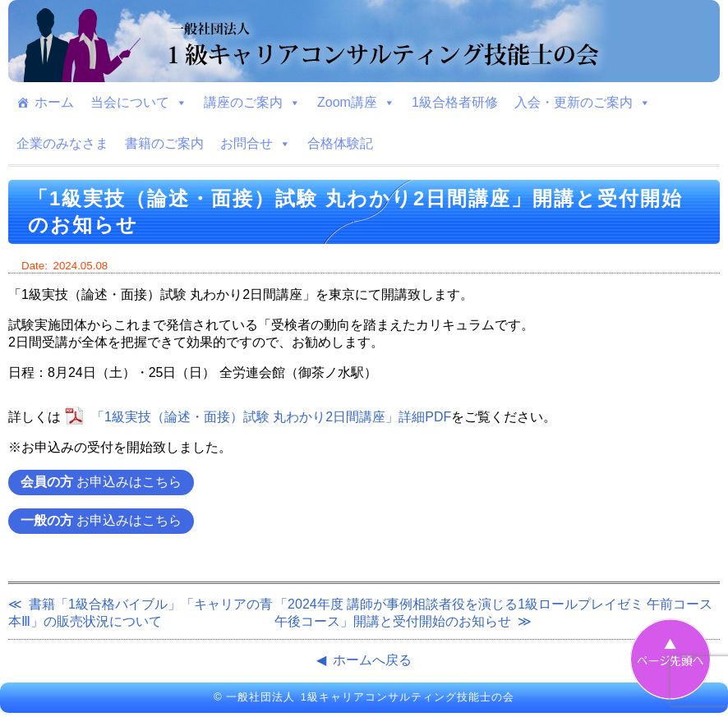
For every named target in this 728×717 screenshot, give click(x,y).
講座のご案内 (252, 103)
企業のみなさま (62, 143)
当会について (139, 103)
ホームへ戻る (372, 660)
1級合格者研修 (455, 102)
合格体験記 (340, 143)
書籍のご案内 (164, 143)
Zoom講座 (356, 103)
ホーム (54, 102)
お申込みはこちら (101, 482)
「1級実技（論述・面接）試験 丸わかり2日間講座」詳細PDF (271, 417)
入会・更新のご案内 (583, 103)
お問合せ (256, 144)
